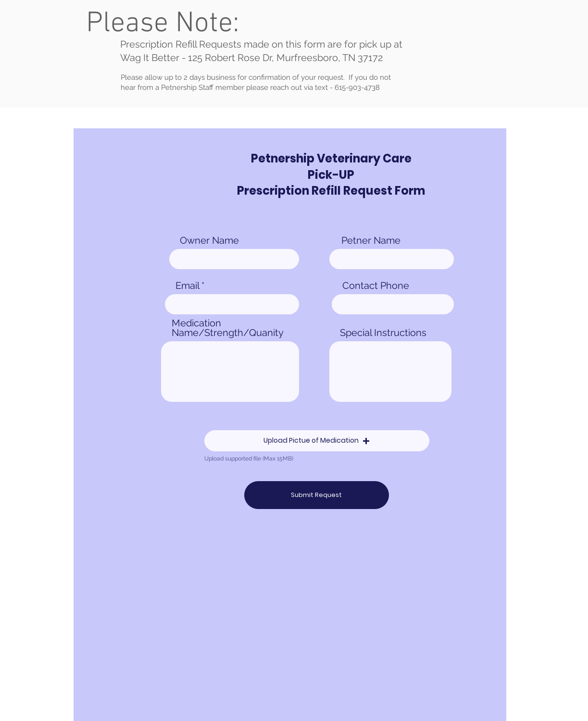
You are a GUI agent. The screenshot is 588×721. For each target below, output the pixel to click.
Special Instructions (383, 333)
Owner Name (209, 240)
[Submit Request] (317, 495)
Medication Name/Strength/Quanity (228, 328)
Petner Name (371, 240)
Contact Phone (376, 286)
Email (187, 286)
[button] (317, 441)
